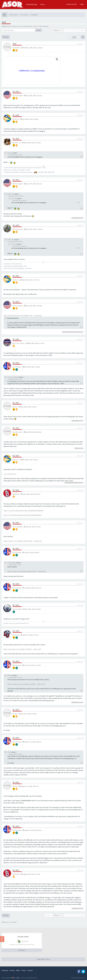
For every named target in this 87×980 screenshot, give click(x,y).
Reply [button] (6, 37)
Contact (30, 970)
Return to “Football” (9, 922)
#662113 (80, 549)
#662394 (80, 661)
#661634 (80, 456)
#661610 (80, 339)
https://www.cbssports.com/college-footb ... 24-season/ (23, 315)
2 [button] (65, 30)
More (43, 4)
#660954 (80, 180)
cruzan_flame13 (20, 343)
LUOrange (75, 218)
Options (48, 915)
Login (82, 4)
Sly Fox (20, 26)
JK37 (16, 407)
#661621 (80, 403)
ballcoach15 (19, 432)
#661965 (80, 490)
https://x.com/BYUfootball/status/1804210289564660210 (23, 515)
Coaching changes (23, 937)
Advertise (5, 970)
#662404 (80, 870)
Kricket (65, 332)
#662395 (80, 710)
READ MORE (22, 950)
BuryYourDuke (28, 26)
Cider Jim (18, 143)
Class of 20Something (41, 26)
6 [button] (78, 30)
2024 (4, 22)
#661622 (80, 428)
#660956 (80, 225)
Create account (71, 4)
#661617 (80, 363)
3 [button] (69, 30)
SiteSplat (23, 978)
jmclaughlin (18, 609)
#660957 (80, 276)
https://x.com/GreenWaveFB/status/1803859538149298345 (23, 511)
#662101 (80, 523)
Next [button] (82, 30)
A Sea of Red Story (10, 474)
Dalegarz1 (75, 702)
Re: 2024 (16, 92)
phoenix (75, 332)
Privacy (12, 970)
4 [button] (72, 30)
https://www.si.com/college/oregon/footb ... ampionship (23, 541)
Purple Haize (19, 229)
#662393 (80, 631)
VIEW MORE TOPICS (43, 959)
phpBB (35, 978)
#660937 (80, 92)
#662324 (80, 584)
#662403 (80, 826)
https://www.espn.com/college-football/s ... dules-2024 (22, 649)
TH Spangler (19, 96)
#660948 (80, 115)
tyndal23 (18, 48)
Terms (24, 970)
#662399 (80, 782)
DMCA (18, 970)
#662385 (80, 605)
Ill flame (17, 494)
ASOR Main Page (32, 4)
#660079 (80, 44)
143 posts (56, 30)
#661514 (80, 302)
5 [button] (75, 30)
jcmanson (14, 26)
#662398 (80, 738)
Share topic (74, 38)
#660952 (80, 139)
